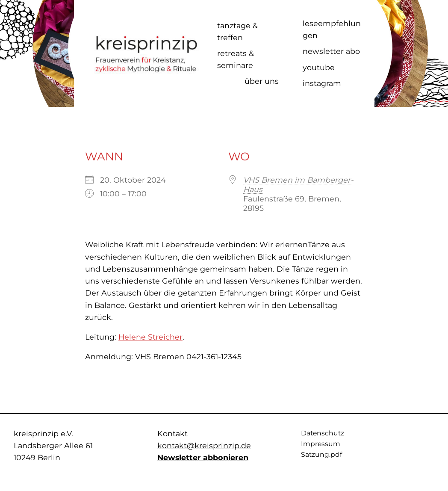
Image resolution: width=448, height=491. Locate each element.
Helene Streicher (150, 337)
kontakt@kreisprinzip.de (204, 445)
